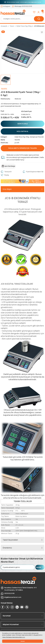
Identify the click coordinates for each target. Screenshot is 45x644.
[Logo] (13, 12)
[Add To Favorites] (42, 32)
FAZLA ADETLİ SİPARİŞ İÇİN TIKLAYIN (22, 148)
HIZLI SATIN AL (22, 131)
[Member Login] (39, 12)
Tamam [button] (23, 641)
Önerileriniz (7, 548)
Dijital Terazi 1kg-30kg (22, 137)
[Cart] (43, 12)
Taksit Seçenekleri (10, 540)
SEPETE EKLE (23, 124)
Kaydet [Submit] (40, 567)
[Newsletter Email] (18, 567)
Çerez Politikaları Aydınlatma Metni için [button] (14, 637)
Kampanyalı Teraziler (37, 137)
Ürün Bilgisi (7, 189)
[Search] (22, 19)
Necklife (17, 140)
